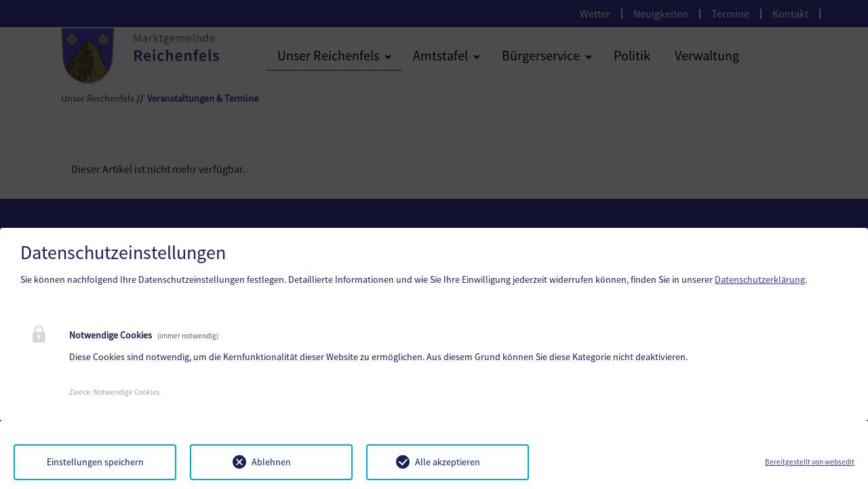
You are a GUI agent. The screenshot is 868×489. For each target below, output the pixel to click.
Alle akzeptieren (448, 462)
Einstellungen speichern (95, 462)
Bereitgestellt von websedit (810, 462)
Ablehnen (271, 462)
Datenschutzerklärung (760, 279)
